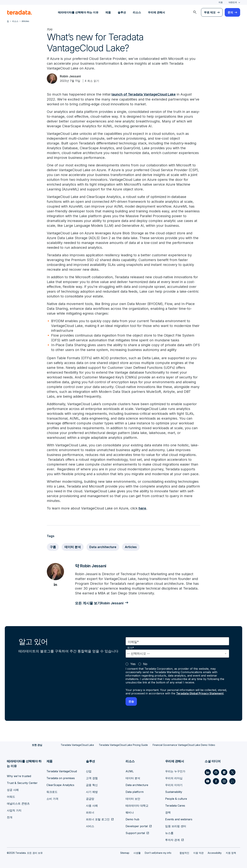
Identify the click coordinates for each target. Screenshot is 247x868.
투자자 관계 (172, 840)
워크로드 (52, 792)
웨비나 (130, 812)
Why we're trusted (19, 776)
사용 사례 (92, 805)
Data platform (135, 792)
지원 (221, 2)
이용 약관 (198, 853)
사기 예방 (92, 792)
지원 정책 (231, 853)
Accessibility (215, 853)
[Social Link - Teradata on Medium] (224, 772)
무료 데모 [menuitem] (210, 12)
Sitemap (125, 853)
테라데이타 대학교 (137, 805)
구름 (53, 547)
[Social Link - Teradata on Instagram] (224, 781)
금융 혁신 (92, 785)
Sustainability (174, 792)
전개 (10, 817)
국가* (130, 648)
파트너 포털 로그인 (98, 819)
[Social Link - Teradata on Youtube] (208, 781)
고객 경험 (92, 778)
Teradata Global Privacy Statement (200, 693)
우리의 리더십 (174, 778)
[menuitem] (195, 12)
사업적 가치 (14, 810)
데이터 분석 (73, 547)
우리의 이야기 (174, 785)
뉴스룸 (169, 833)
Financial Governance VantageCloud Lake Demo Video (184, 745)
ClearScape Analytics (60, 785)
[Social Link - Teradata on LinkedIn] (208, 772)
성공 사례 (13, 790)
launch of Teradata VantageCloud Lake (144, 94)
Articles (131, 547)
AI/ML (130, 771)
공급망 (90, 799)
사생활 (137, 853)
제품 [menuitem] (108, 12)
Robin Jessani (70, 76)
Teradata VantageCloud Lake (77, 745)
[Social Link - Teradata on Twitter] (232, 772)
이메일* (133, 642)
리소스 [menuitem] (137, 12)
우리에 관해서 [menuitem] (156, 12)
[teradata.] (20, 12)
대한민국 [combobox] (233, 2)
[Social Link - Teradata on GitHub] (216, 772)
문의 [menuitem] (230, 12)
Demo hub (132, 819)
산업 (89, 771)
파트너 (90, 812)
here (142, 508)
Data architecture (103, 547)
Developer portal (137, 826)
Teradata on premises (61, 778)
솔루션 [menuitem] (122, 12)
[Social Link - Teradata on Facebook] (216, 781)
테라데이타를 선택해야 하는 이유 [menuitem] (78, 12)
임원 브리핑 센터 (176, 826)
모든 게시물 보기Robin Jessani (99, 603)
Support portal (135, 833)
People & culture (176, 799)
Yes (133, 664)
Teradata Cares (175, 805)
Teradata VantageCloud (62, 771)
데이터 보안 (133, 799)
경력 (168, 812)
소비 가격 (52, 799)
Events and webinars (179, 819)
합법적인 (184, 853)
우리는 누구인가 (175, 771)
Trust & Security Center (22, 783)
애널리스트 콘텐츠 (18, 803)
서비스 (90, 826)
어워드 (11, 796)
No (145, 664)
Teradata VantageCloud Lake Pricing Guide (123, 745)
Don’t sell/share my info (158, 853)
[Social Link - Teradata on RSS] (232, 781)
